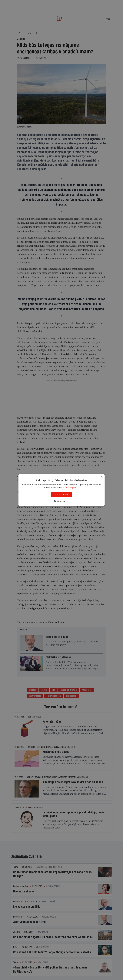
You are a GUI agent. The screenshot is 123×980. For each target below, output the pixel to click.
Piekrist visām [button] (62, 494)
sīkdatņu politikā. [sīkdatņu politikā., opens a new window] (72, 488)
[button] (62, 501)
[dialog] (62, 490)
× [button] (101, 477)
